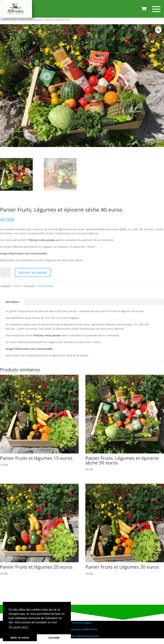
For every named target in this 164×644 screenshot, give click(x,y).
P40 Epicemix (45, 286)
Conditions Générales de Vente (82, 636)
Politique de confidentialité (82, 629)
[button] (158, 30)
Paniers (13, 20)
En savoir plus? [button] (19, 627)
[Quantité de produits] (5, 272)
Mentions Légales (82, 623)
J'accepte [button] (54, 638)
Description (12, 302)
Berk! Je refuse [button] (20, 638)
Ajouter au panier (33, 272)
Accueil (4, 20)
